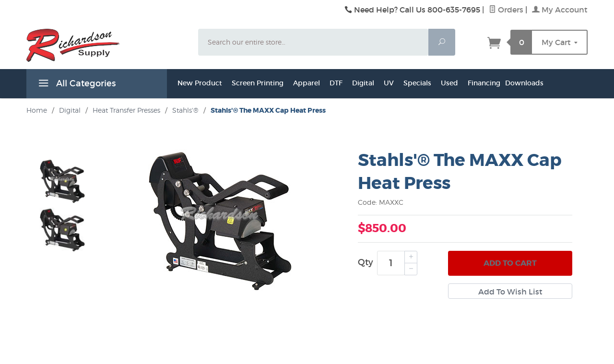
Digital (363, 83)
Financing (484, 83)
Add (510, 263)
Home (37, 110)
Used (449, 83)
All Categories (76, 85)
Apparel (307, 83)
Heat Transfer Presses (126, 110)
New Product (200, 83)
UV (389, 83)
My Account (560, 10)
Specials (417, 83)
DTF (336, 83)
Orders (506, 10)
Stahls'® (185, 110)
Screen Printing (258, 83)
